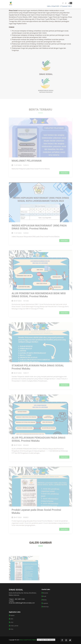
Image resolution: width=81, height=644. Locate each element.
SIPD (12, 619)
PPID (12, 629)
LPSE (12, 622)
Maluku (12, 615)
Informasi (46, 607)
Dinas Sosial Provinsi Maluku (28, 640)
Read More (64, 176)
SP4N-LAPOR (14, 626)
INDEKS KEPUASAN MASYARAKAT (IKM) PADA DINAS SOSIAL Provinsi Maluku (39, 231)
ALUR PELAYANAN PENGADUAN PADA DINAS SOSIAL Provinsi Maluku (39, 443)
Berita (45, 600)
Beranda (45, 593)
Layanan (45, 603)
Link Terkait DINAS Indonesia (46, 640)
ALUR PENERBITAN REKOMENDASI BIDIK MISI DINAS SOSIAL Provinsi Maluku (39, 298)
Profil (44, 596)
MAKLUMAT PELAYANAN (27, 164)
